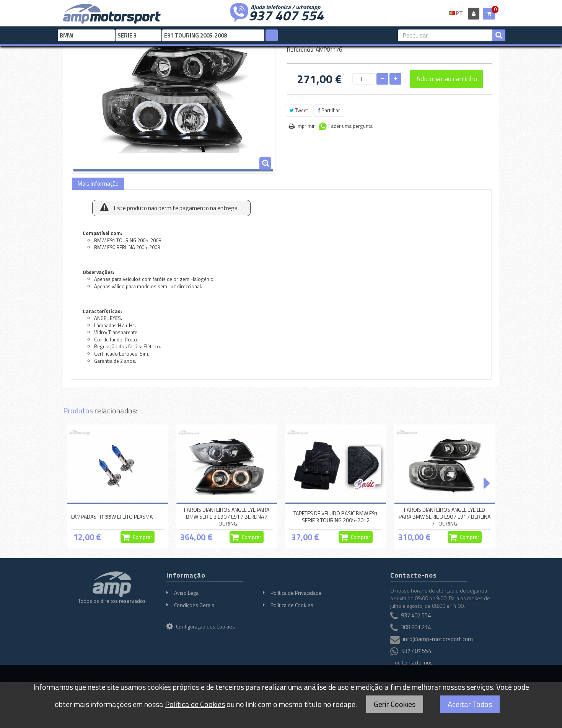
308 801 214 (416, 627)
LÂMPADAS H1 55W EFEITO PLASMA (112, 517)
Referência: (301, 50)
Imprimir (306, 126)
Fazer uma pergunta (350, 126)
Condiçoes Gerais (194, 605)
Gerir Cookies (395, 704)
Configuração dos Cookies (201, 626)
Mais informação (98, 184)
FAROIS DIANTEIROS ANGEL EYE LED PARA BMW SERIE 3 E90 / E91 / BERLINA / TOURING (445, 517)
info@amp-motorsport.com (438, 639)
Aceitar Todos (470, 704)
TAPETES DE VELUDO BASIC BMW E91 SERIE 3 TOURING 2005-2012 (336, 517)
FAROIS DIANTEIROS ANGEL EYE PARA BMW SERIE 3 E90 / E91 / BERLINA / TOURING (227, 517)
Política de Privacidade (296, 593)
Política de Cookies (292, 605)
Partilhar (329, 110)
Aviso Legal (187, 593)
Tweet (299, 110)
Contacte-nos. (418, 662)
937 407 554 (286, 15)
